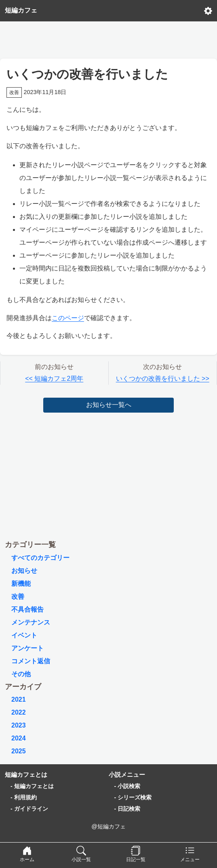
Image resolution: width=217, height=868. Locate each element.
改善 (18, 596)
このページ (68, 318)
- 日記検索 (127, 809)
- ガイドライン (29, 809)
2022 (19, 712)
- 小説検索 (127, 786)
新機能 (21, 584)
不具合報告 (27, 609)
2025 (19, 751)
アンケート (27, 648)
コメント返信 (31, 661)
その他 (21, 674)
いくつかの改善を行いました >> (163, 378)
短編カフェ (21, 10)
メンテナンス (31, 622)
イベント (24, 635)
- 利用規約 (24, 797)
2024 (19, 738)
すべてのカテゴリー (40, 558)
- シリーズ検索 (133, 797)
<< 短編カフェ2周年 (54, 378)
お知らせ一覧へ (109, 405)
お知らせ (24, 571)
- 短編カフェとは (32, 786)
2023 (19, 725)
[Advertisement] (109, 38)
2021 (19, 699)
